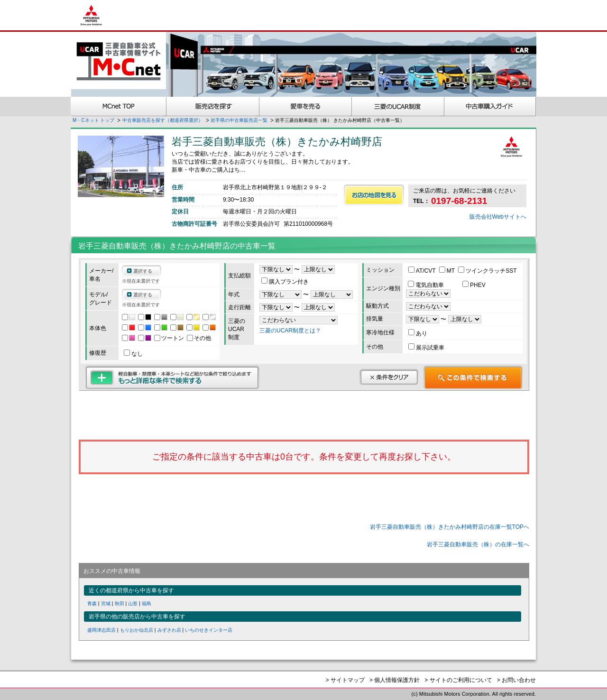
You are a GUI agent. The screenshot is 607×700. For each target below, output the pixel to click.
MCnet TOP (119, 106)
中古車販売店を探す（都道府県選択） (163, 120)
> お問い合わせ (516, 680)
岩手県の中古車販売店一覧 (239, 120)
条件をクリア (389, 377)
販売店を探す (213, 106)
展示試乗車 (426, 348)
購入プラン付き (285, 282)
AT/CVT (423, 271)
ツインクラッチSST (487, 271)
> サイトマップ (345, 680)
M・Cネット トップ (93, 120)
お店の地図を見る (374, 195)
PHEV (474, 285)
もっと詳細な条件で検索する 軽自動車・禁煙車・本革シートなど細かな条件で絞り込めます (172, 378)
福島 (147, 603)
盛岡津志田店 (101, 630)
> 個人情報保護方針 (395, 680)
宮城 (106, 603)
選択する (143, 271)
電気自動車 (427, 285)
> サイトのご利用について (458, 680)
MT (448, 271)
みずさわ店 (169, 630)
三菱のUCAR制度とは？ (290, 331)
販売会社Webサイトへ (498, 217)
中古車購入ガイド (490, 106)
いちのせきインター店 (209, 630)
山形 (133, 603)
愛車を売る (306, 106)
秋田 (120, 603)
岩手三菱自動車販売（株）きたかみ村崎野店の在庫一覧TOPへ (450, 527)
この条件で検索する (473, 378)
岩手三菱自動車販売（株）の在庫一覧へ (478, 544)
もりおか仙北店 (137, 630)
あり (418, 333)
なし (133, 354)
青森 (92, 603)
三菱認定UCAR (398, 106)
